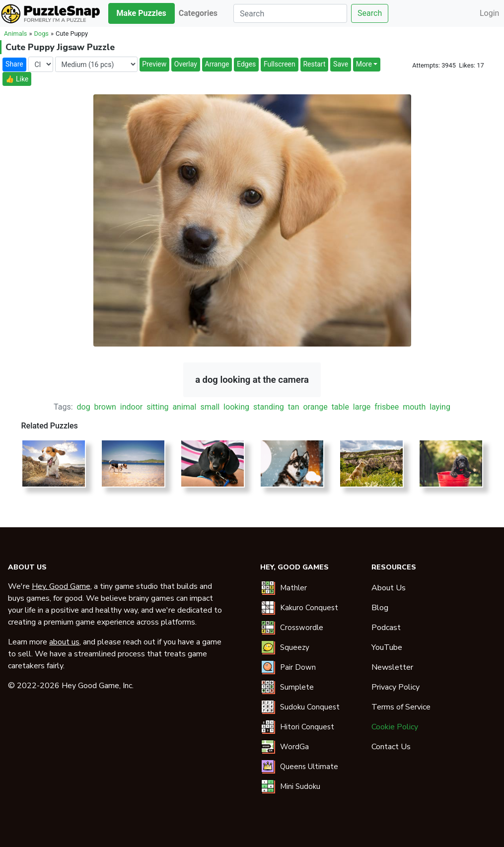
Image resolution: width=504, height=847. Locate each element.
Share (14, 64)
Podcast (386, 628)
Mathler (293, 588)
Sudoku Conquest (310, 707)
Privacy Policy (396, 687)
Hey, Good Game (61, 586)
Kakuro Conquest (309, 608)
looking (236, 407)
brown (105, 407)
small (210, 407)
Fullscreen (280, 64)
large (362, 407)
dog (84, 407)
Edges (246, 64)
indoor (131, 407)
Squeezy (295, 647)
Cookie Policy (395, 727)
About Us (389, 588)
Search (370, 13)
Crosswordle (302, 628)
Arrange (217, 64)
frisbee (387, 407)
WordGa (294, 747)
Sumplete (297, 687)
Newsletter (392, 667)
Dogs (41, 34)
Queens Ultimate (309, 767)
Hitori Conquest (307, 727)
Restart (314, 64)
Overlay (186, 64)
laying (440, 407)
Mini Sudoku (300, 786)
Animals (15, 34)
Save (341, 64)
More (364, 64)
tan (294, 407)
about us (64, 642)
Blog (380, 608)
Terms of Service (401, 707)
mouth (414, 407)
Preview (154, 64)
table (340, 407)
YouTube (387, 647)
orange (315, 407)
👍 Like (17, 79)
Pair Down (298, 667)
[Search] (290, 13)
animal (184, 407)
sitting (157, 407)
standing (269, 407)
